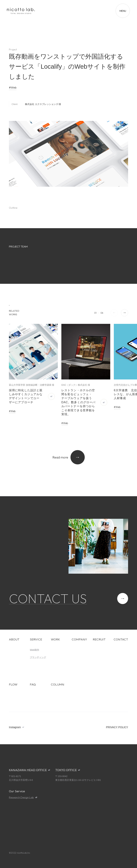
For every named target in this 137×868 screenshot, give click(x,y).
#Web (13, 87)
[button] (125, 313)
